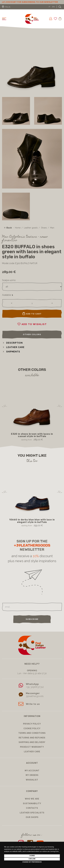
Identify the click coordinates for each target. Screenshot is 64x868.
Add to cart (32, 314)
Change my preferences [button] (32, 862)
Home (18, 228)
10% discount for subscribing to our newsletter (32, 2)
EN (53, 7)
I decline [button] (32, 859)
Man (52, 228)
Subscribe (32, 619)
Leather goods (31, 228)
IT (49, 7)
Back (8, 228)
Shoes (44, 228)
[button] (12, 343)
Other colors (32, 334)
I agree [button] (32, 856)
